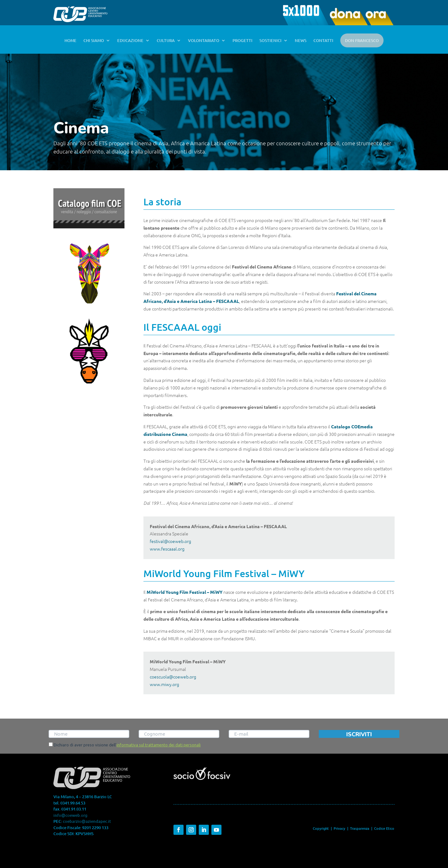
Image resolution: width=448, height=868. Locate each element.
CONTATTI (323, 41)
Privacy (339, 828)
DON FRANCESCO (362, 40)
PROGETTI (242, 41)
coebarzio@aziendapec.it (87, 821)
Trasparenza (360, 828)
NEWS (301, 41)
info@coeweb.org (70, 815)
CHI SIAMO (94, 41)
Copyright (321, 828)
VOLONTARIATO (204, 41)
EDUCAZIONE (130, 41)
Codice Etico (384, 828)
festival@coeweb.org (170, 541)
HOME (70, 41)
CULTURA (166, 41)
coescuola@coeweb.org (173, 677)
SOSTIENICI (270, 41)
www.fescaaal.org (167, 549)
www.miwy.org (164, 684)
